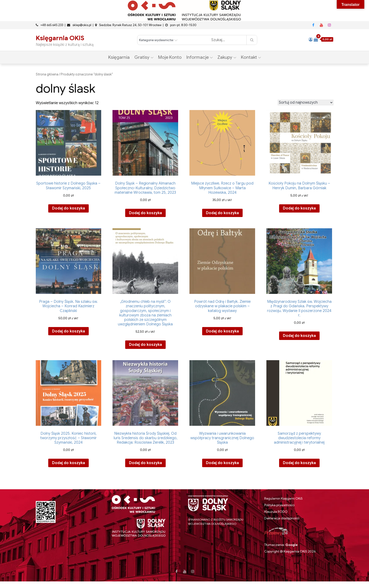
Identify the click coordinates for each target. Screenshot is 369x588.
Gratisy (144, 57)
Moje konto (170, 57)
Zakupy (227, 57)
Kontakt (251, 57)
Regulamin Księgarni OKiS (283, 498)
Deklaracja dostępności (282, 518)
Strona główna (47, 74)
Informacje (200, 57)
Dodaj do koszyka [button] (68, 208)
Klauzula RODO (276, 512)
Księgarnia (119, 57)
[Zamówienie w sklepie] (306, 103)
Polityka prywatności (279, 505)
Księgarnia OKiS (60, 38)
